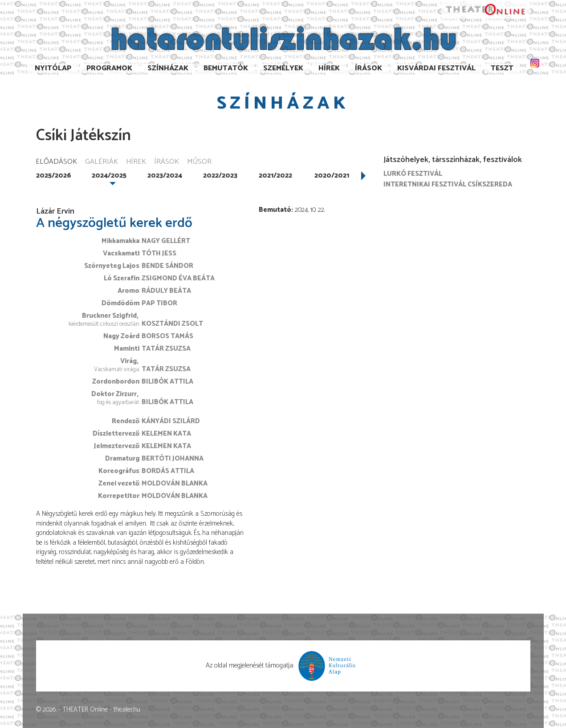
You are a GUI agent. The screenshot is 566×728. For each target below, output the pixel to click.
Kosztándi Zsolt (172, 324)
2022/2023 (220, 176)
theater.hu (127, 710)
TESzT (502, 68)
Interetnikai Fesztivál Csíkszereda (448, 184)
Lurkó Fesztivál (413, 174)
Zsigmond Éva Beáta (178, 278)
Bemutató (275, 210)
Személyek (283, 68)
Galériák (102, 162)
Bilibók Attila (167, 382)
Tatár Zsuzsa (166, 349)
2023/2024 (165, 176)
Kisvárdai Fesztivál (436, 68)
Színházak (168, 68)
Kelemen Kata (166, 434)
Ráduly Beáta (166, 291)
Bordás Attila (168, 471)
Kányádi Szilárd (171, 421)
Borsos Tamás (167, 336)
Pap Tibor (159, 303)
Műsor (199, 162)
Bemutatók (226, 68)
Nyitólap (53, 68)
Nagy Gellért (166, 241)
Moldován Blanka (175, 483)
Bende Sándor (167, 266)
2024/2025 (109, 176)
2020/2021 (332, 176)
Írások (369, 68)
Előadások (56, 162)
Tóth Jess (159, 253)
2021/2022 (275, 176)
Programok (109, 68)
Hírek (329, 68)
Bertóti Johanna (173, 459)
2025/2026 (54, 176)
